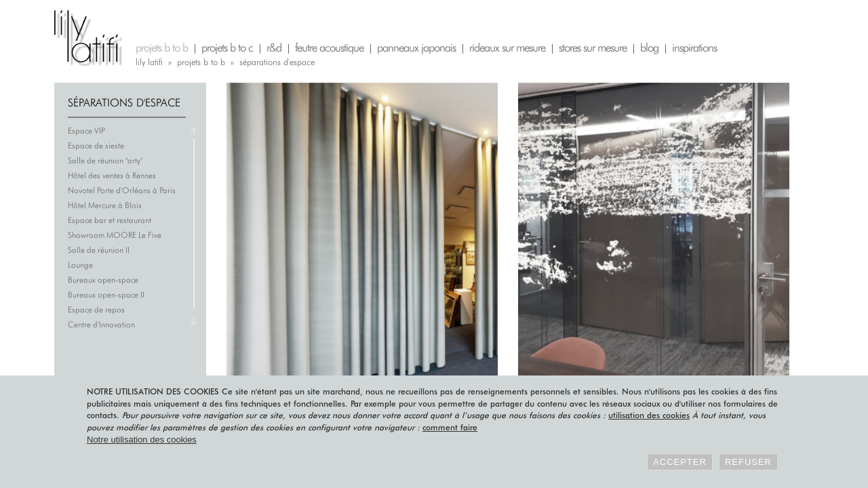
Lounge (80, 265)
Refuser (748, 462)
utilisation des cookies (649, 415)
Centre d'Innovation (101, 324)
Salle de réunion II (99, 250)
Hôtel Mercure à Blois (105, 205)
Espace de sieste (96, 145)
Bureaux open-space (103, 280)
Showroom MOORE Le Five (115, 235)
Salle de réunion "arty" (105, 160)
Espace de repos (96, 309)
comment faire (450, 427)
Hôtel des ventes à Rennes (112, 175)
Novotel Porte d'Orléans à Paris (122, 190)
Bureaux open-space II (106, 294)
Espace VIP (86, 130)
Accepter (680, 462)
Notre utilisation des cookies (142, 440)
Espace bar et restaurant (110, 220)
